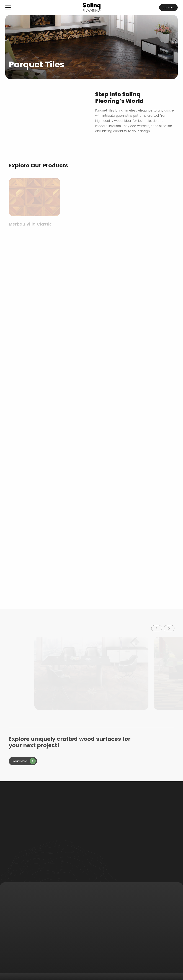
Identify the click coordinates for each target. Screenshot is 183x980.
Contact (168, 7)
